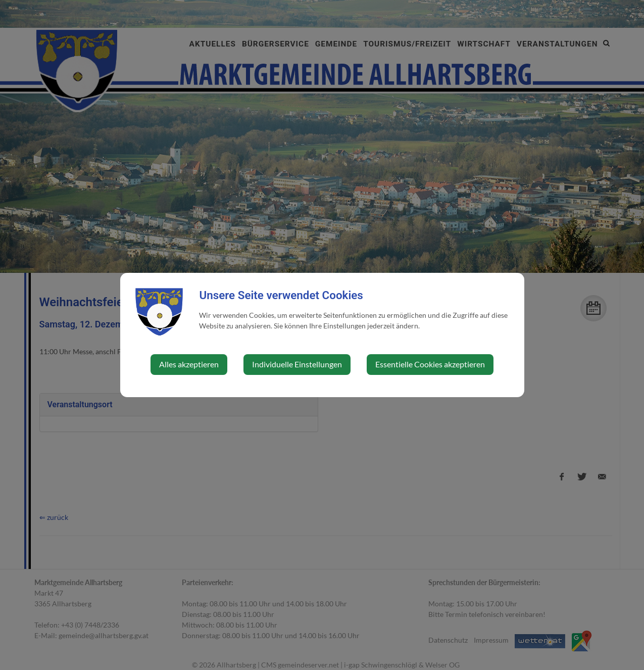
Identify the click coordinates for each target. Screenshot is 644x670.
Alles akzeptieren (189, 364)
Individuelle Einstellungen (297, 364)
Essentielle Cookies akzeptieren (430, 364)
